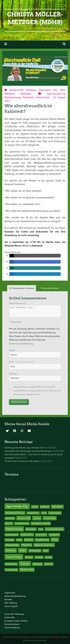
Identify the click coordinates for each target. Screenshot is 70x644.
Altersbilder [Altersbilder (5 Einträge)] (57, 507)
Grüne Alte (9, 617)
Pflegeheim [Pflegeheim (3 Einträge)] (27, 545)
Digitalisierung (13, 97)
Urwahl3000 (41, 637)
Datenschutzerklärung (21, 344)
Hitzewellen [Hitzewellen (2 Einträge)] (54, 535)
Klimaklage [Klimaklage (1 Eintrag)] (10, 540)
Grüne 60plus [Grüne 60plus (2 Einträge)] (41, 535)
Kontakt (8, 599)
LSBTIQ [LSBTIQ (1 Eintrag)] (19, 540)
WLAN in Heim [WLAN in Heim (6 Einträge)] (27, 570)
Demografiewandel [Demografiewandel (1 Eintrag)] (22, 523)
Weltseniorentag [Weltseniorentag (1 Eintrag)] (11, 570)
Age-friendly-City (56, 94)
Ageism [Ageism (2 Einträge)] (35, 507)
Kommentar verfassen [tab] (23, 288)
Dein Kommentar (18, 303)
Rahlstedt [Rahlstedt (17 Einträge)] (11, 550)
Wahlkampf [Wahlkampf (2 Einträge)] (37, 564)
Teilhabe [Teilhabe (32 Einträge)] (25, 564)
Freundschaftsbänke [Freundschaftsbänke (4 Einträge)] (54, 529)
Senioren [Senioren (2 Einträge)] (29, 557)
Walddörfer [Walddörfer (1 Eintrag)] (49, 564)
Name (12, 350)
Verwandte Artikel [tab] (50, 288)
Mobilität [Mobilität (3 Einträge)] (29, 540)
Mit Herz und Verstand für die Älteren (22, 461)
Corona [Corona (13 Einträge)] (37, 518)
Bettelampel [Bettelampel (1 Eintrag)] (10, 518)
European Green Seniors (16, 621)
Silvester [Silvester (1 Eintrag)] (49, 557)
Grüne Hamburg (12, 627)
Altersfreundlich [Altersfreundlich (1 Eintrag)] (33, 513)
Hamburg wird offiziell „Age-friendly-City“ (24, 448)
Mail (21, 362)
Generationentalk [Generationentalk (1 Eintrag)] (12, 535)
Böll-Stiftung (11, 603)
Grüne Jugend (11, 606)
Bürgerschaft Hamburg (23, 90)
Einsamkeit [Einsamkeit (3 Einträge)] (31, 529)
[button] (12, 256)
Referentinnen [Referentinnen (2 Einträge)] (35, 551)
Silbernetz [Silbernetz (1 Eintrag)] (39, 557)
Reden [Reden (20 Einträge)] (23, 550)
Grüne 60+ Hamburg (14, 614)
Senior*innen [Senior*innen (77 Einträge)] (14, 557)
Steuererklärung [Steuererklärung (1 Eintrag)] (11, 564)
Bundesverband (12, 624)
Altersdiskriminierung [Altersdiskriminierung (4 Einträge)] (15, 513)
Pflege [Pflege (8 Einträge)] (55, 540)
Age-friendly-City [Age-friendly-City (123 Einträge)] (17, 506)
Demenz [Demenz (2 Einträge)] (9, 523)
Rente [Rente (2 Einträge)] (46, 551)
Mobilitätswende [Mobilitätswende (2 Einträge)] (42, 540)
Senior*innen (43, 97)
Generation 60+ (48, 90)
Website (13, 374)
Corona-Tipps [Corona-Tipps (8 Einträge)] (50, 518)
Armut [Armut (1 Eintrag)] (44, 513)
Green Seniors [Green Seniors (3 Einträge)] (27, 535)
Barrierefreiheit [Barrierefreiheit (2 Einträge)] (55, 513)
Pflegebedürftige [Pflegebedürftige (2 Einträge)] (12, 545)
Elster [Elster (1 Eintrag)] (41, 529)
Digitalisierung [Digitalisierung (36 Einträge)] (14, 529)
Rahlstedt (28, 97)
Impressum (10, 593)
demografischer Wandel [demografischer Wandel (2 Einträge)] (41, 523)
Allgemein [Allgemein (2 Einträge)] (45, 507)
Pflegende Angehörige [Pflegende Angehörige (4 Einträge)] (44, 545)
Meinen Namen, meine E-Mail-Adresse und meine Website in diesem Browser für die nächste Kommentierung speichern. (37, 391)
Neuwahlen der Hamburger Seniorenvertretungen (28, 451)
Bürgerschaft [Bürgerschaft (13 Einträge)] (24, 518)
